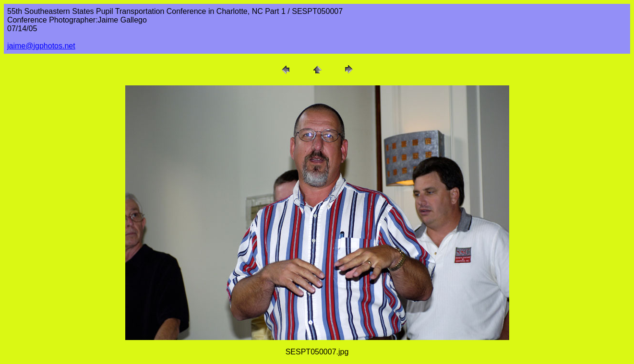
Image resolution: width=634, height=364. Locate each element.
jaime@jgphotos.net (41, 46)
